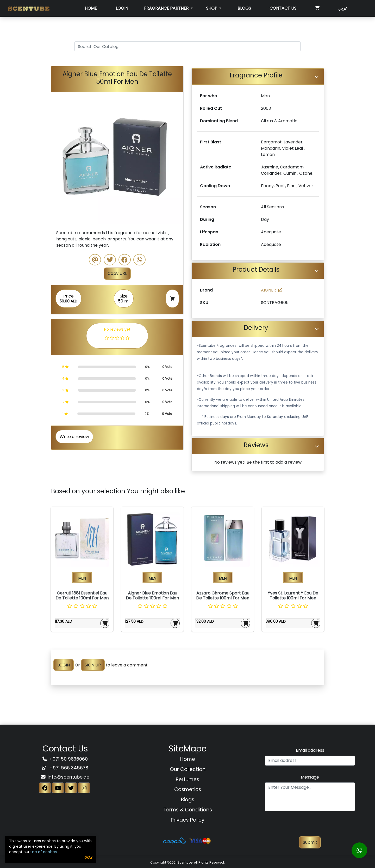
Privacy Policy (188, 820)
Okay (88, 857)
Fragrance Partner (167, 8)
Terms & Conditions (188, 810)
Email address (310, 750)
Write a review (74, 437)
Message (310, 777)
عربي (343, 8)
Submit (310, 842)
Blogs (244, 8)
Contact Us (283, 8)
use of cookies (44, 852)
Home (91, 8)
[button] (61, 158)
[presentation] (310, 826)
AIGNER (272, 290)
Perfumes (187, 779)
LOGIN (64, 665)
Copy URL (117, 273)
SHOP (212, 8)
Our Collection (188, 769)
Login (122, 8)
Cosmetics (188, 789)
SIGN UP (93, 665)
